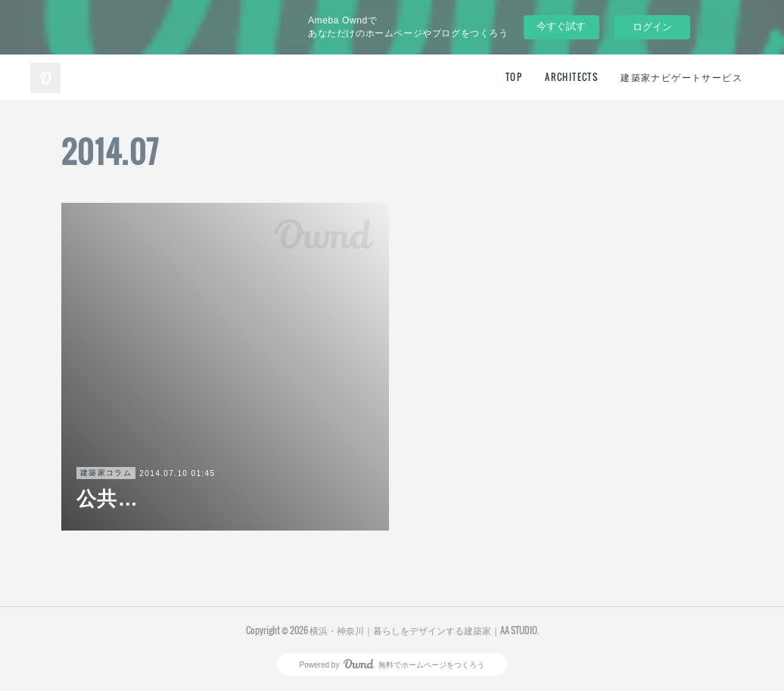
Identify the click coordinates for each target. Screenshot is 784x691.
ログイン (652, 27)
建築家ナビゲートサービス (681, 77)
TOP (514, 77)
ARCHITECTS (571, 77)
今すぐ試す (561, 26)
